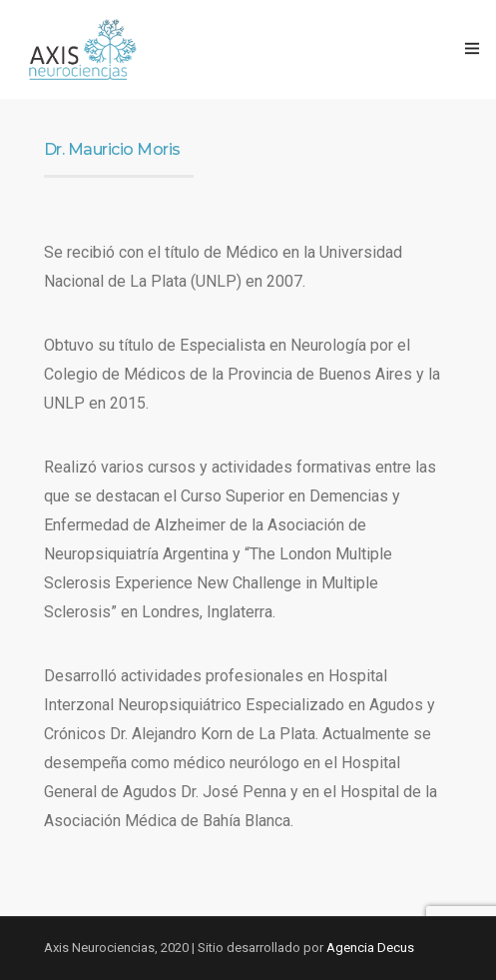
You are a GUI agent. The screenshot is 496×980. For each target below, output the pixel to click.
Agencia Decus (370, 948)
